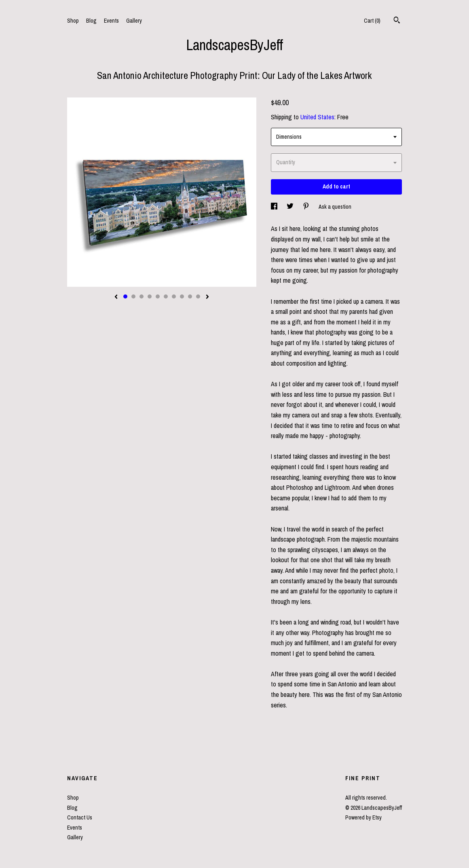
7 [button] (174, 296)
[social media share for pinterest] (307, 207)
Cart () (372, 21)
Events (111, 21)
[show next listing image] (207, 297)
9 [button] (190, 296)
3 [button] (142, 296)
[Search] (397, 21)
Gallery (134, 21)
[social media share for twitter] (291, 207)
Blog (91, 21)
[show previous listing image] (116, 297)
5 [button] (158, 296)
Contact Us (80, 817)
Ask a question (335, 207)
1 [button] (125, 296)
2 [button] (133, 296)
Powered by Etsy (363, 817)
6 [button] (166, 296)
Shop (73, 21)
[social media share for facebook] (275, 207)
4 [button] (150, 296)
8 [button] (182, 296)
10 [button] (198, 296)
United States (317, 117)
